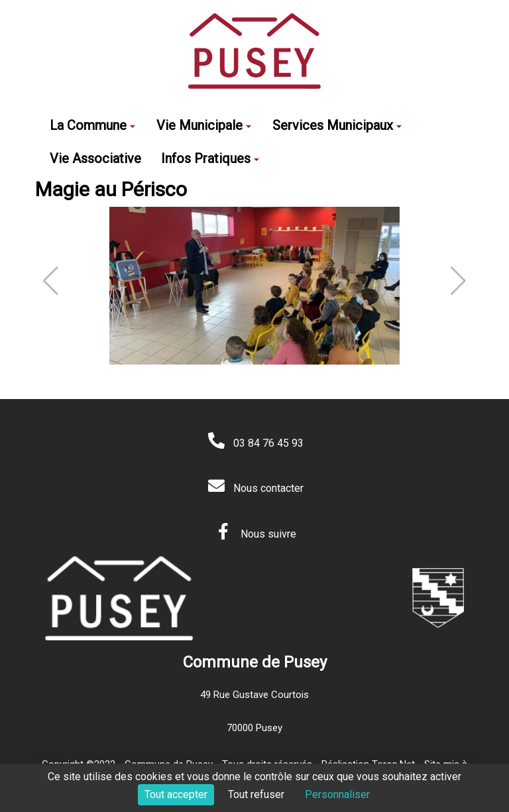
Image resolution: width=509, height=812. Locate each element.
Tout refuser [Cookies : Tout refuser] (256, 794)
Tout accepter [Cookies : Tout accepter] (176, 794)
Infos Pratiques (210, 158)
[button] (458, 281)
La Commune (92, 125)
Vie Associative (95, 158)
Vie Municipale (204, 125)
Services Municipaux (337, 125)
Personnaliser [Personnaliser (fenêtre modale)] (337, 794)
